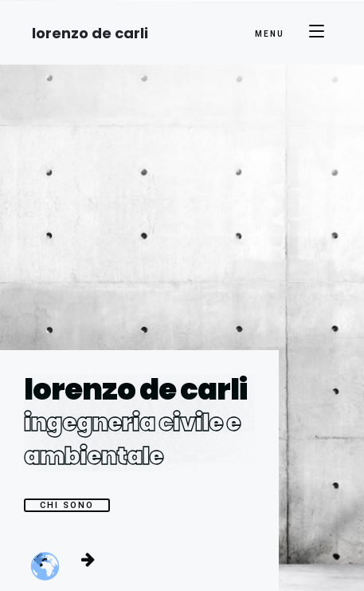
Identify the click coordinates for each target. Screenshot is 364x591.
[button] (88, 559)
